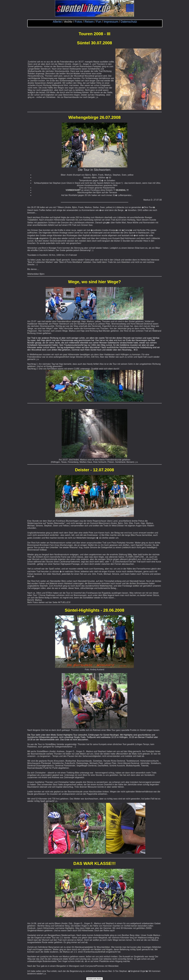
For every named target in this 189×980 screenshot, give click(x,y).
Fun (99, 22)
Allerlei (57, 22)
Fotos (78, 22)
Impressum (111, 22)
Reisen (89, 22)
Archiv (68, 22)
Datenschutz (129, 22)
